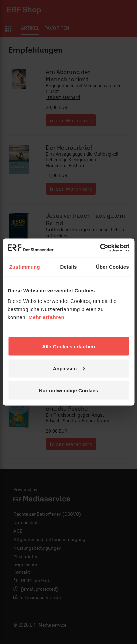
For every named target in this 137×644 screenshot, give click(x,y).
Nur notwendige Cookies (69, 390)
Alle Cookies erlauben (68, 346)
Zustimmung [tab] (25, 266)
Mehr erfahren (47, 317)
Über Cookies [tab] (112, 266)
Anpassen (69, 368)
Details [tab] (69, 266)
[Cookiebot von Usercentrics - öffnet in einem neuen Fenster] (100, 248)
